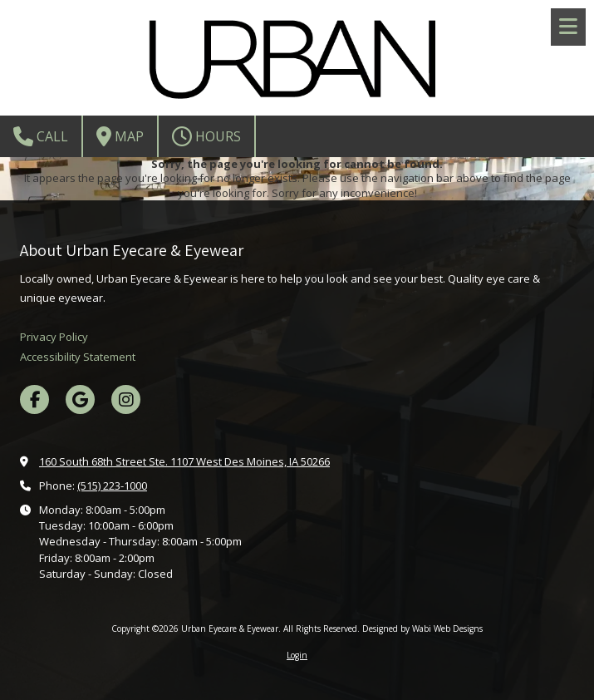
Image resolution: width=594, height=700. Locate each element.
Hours (206, 136)
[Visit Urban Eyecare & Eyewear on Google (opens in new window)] (80, 399)
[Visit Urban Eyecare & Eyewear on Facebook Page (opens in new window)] (34, 399)
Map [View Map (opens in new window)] (120, 136)
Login (297, 655)
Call (41, 136)
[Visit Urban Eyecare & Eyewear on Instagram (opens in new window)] (126, 399)
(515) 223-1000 (112, 486)
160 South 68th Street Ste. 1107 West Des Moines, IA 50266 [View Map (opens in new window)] (184, 461)
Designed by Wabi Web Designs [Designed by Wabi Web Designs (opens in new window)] (422, 629)
